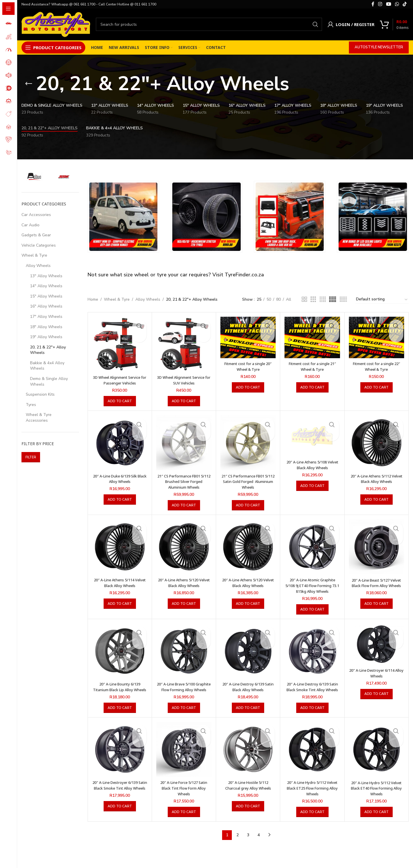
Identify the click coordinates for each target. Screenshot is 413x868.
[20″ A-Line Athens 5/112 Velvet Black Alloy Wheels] (377, 443)
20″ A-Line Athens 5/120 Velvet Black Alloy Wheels (184, 583)
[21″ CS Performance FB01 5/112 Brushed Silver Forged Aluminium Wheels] (184, 443)
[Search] (209, 24)
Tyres (31, 405)
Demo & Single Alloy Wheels (49, 382)
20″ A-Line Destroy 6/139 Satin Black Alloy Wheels (248, 686)
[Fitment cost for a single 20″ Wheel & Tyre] (248, 337)
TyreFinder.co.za (244, 275)
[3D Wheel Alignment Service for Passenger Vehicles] (120, 344)
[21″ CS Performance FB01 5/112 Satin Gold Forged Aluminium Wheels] (248, 443)
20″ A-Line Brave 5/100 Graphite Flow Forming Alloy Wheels (184, 689)
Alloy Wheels (38, 266)
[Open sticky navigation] (53, 47)
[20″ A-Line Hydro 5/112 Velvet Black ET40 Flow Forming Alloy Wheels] (377, 755)
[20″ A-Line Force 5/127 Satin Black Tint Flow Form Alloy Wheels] (184, 755)
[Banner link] (123, 217)
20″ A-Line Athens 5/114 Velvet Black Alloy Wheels (120, 583)
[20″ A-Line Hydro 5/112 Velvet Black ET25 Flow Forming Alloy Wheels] (312, 755)
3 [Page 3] (248, 840)
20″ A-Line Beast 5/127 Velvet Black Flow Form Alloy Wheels (377, 585)
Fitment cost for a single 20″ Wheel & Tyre (248, 366)
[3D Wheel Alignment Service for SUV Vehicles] (184, 344)
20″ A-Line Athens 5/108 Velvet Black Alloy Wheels (312, 465)
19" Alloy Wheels (46, 337)
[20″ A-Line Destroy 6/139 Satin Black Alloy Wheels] (248, 651)
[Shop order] (382, 300)
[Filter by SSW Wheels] (64, 177)
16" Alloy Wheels (46, 306)
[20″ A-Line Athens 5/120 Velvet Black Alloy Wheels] (184, 547)
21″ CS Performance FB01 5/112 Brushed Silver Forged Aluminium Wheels (184, 481)
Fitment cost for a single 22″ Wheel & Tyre (377, 366)
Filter (31, 457)
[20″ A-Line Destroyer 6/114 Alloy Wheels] (377, 644)
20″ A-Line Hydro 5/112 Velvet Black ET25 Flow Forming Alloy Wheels (312, 793)
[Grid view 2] (304, 300)
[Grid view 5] (333, 300)
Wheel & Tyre (34, 255)
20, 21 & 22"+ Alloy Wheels (48, 350)
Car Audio (30, 225)
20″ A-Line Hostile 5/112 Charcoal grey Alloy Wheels (248, 791)
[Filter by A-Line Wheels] (35, 177)
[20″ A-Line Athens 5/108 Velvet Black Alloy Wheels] (312, 436)
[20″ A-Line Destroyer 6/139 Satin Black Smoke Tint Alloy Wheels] (120, 755)
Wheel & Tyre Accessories (39, 418)
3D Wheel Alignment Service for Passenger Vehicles (120, 380)
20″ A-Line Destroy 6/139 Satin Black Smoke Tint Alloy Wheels (312, 689)
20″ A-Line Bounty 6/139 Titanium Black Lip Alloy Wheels (120, 689)
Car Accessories (36, 215)
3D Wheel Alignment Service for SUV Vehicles (184, 380)
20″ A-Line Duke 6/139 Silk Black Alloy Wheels (120, 478)
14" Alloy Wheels (46, 286)
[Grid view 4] (323, 300)
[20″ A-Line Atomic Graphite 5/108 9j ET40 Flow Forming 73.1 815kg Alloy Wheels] (312, 547)
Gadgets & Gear (36, 235)
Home (93, 299)
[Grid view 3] (313, 300)
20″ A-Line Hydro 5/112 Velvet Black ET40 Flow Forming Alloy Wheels (376, 793)
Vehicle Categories (39, 245)
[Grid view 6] (343, 300)
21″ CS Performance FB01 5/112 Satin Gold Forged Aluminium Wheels (248, 481)
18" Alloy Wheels (46, 327)
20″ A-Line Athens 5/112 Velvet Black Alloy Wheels (376, 478)
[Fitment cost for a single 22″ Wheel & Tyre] (377, 337)
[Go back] (29, 84)
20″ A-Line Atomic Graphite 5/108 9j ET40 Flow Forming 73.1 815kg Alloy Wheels (312, 585)
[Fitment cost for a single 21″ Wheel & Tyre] (312, 337)
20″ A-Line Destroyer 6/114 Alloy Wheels (377, 673)
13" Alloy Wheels (46, 276)
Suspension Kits (40, 394)
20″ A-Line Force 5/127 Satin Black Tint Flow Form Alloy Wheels (184, 793)
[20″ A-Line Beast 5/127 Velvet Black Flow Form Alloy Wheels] (377, 547)
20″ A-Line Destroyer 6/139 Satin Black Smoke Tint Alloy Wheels (120, 793)
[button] (120, 401)
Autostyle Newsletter (379, 47)
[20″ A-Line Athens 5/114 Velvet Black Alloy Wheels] (120, 547)
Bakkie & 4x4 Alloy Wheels (47, 366)
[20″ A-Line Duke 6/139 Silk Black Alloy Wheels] (120, 443)
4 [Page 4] (259, 840)
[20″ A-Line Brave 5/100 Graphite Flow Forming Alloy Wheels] (184, 651)
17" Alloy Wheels (46, 317)
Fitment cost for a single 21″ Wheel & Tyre (312, 366)
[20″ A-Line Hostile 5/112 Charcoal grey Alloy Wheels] (248, 755)
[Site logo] (56, 24)
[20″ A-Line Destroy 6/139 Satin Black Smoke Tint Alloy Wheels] (312, 651)
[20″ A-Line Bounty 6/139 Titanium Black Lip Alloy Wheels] (120, 651)
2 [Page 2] (238, 840)
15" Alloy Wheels (46, 296)
